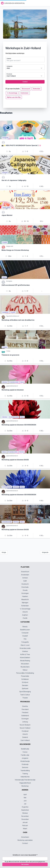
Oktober (25, 813)
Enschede (25, 587)
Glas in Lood (25, 645)
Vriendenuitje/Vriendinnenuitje (25, 780)
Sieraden (25, 685)
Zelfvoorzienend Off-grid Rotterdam (16, 285)
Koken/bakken (25, 658)
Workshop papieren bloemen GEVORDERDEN (19, 425)
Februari (25, 825)
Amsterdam (25, 575)
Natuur (25, 670)
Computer (25, 633)
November (25, 816)
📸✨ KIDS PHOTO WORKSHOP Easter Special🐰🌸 (21, 145)
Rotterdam (37, 89)
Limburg (25, 722)
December (25, 819)
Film (25, 639)
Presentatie (25, 676)
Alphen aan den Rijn (14, 97)
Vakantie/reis (25, 777)
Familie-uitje (25, 755)
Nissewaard (26, 89)
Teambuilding (25, 770)
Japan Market (7, 215)
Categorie (9, 66)
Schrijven (25, 682)
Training (25, 774)
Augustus (25, 807)
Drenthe (25, 706)
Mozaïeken (25, 664)
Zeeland (25, 737)
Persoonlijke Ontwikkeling (25, 673)
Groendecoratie (25, 648)
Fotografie (25, 642)
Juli (25, 804)
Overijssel (25, 731)
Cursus (25, 752)
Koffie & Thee (25, 654)
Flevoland (25, 709)
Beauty (25, 627)
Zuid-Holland (25, 740)
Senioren (25, 767)
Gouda (25, 590)
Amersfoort (25, 572)
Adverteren (25, 837)
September (25, 810)
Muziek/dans (25, 667)
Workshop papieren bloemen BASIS (15, 460)
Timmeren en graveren (10, 355)
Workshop (25, 786)
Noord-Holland (25, 728)
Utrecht (25, 612)
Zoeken (9, 58)
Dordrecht (25, 584)
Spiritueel (25, 688)
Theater (25, 698)
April (25, 794)
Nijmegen (25, 603)
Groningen (25, 593)
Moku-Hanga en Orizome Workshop (15, 250)
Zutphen (25, 615)
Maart (25, 829)
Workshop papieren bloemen (13, 390)
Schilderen (25, 679)
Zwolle (25, 618)
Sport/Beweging (25, 692)
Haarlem (25, 596)
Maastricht (25, 599)
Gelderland (25, 716)
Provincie (9, 74)
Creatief (25, 636)
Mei (25, 798)
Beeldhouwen (25, 630)
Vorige (4, 552)
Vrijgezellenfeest (25, 783)
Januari (25, 822)
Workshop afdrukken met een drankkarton (18, 320)
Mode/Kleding (25, 661)
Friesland (25, 712)
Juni (25, 801)
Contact (25, 843)
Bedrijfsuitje (25, 749)
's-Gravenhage (12, 93)
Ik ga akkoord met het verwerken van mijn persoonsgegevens (25, 861)
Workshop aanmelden (25, 840)
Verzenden (25, 864)
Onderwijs (25, 764)
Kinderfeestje (25, 761)
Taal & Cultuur (25, 695)
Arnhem (25, 578)
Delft (25, 581)
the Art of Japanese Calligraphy (14, 180)
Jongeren (25, 758)
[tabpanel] (25, 59)
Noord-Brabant (25, 725)
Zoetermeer (24, 93)
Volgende (45, 552)
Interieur (25, 651)
